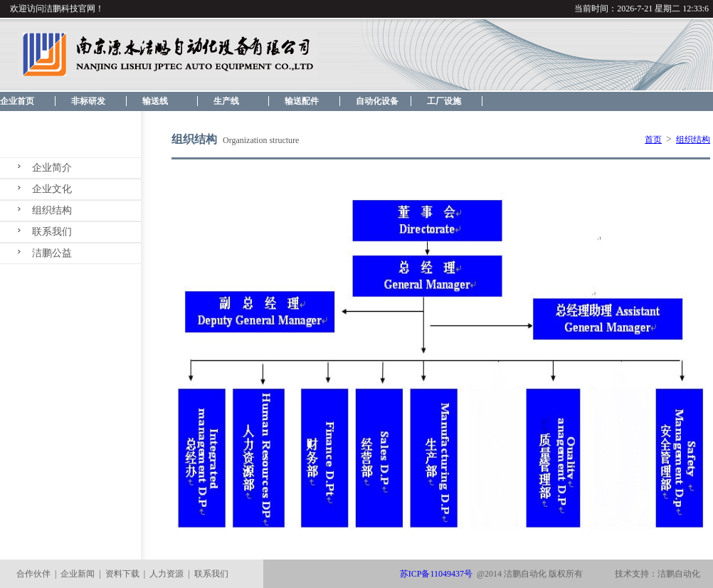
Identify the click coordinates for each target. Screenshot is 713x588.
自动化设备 (377, 101)
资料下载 (122, 574)
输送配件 (302, 101)
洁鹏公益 (52, 253)
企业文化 (52, 189)
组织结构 (52, 210)
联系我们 (52, 232)
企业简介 (52, 168)
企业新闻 (78, 574)
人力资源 (167, 574)
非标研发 (88, 101)
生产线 (226, 101)
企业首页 (17, 101)
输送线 (155, 101)
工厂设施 (444, 101)
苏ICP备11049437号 (436, 574)
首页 (653, 140)
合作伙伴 (33, 574)
